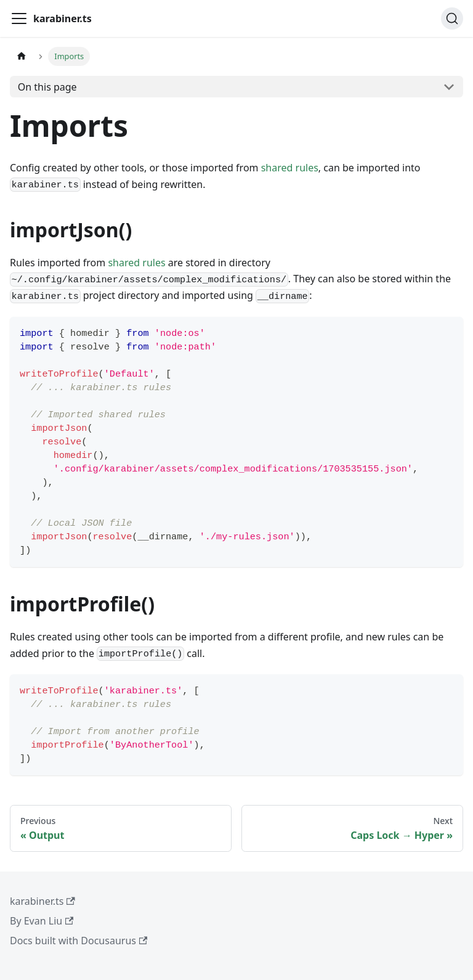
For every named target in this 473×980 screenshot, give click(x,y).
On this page (47, 87)
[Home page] (22, 56)
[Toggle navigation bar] (19, 18)
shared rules (290, 168)
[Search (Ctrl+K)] (452, 18)
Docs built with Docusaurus (79, 941)
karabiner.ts (42, 901)
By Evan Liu (42, 921)
